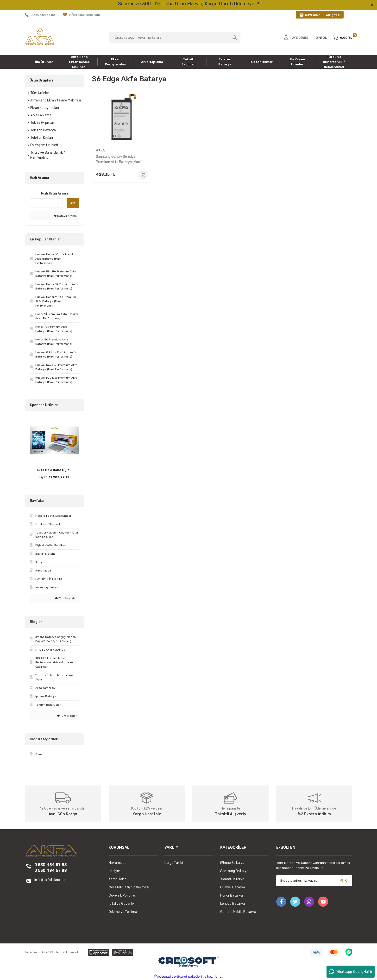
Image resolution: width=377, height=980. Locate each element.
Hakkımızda (118, 863)
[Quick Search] (46, 203)
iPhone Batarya (232, 863)
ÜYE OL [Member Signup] (321, 38)
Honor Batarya (232, 895)
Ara (73, 203)
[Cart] (342, 38)
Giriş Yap (333, 15)
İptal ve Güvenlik (122, 904)
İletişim (114, 871)
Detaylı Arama (65, 216)
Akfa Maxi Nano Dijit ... (55, 470)
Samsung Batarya (234, 871)
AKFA (100, 150)
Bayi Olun (313, 15)
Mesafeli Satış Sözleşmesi (129, 887)
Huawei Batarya (233, 887)
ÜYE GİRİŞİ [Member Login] (300, 38)
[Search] (175, 38)
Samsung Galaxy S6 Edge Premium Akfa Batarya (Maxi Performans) (118, 160)
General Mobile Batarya (238, 912)
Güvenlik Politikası (123, 895)
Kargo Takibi (118, 879)
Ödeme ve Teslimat (124, 912)
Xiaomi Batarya (232, 879)
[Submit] (344, 881)
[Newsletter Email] (314, 881)
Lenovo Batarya (233, 904)
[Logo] (40, 37)
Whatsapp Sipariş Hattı (351, 972)
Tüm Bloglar (67, 716)
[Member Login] (286, 38)
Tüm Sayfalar (66, 598)
